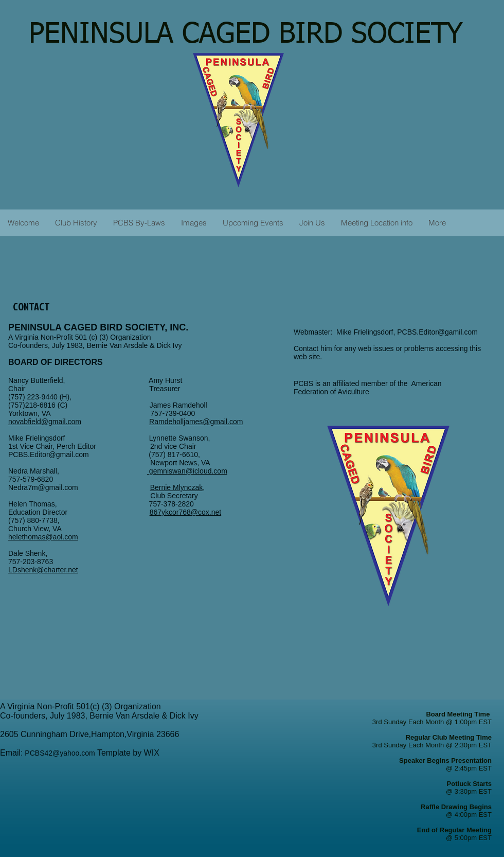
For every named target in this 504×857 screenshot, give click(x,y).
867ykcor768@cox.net (186, 512)
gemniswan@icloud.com (188, 471)
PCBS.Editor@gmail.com (49, 454)
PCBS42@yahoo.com (60, 753)
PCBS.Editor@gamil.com (437, 332)
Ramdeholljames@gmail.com (196, 422)
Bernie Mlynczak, (178, 487)
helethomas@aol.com (43, 537)
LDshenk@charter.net (43, 570)
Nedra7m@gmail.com (79, 487)
